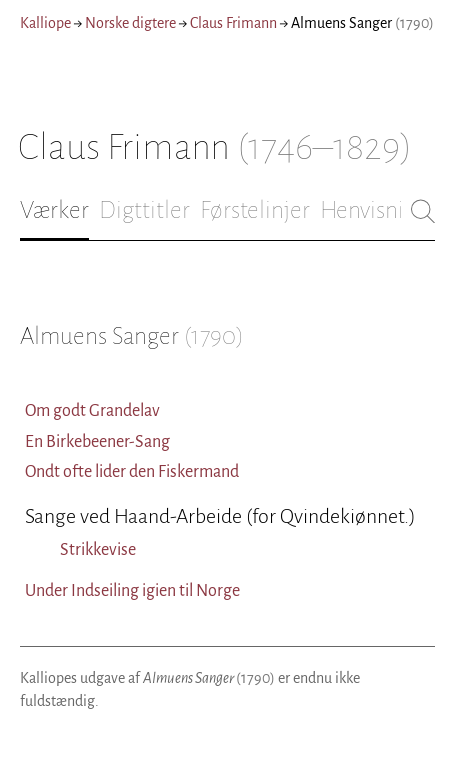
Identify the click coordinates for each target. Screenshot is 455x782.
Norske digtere (130, 23)
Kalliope (45, 23)
